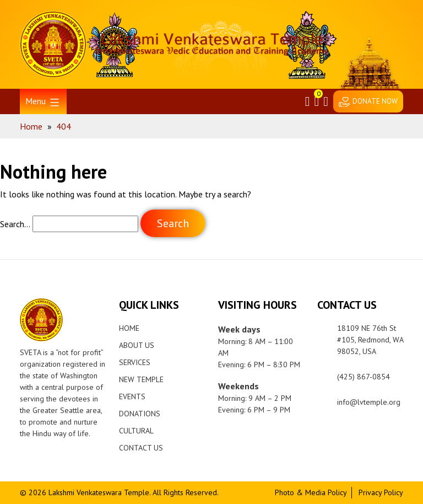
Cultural (136, 431)
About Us (137, 345)
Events (132, 396)
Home (129, 328)
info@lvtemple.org (369, 402)
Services (135, 362)
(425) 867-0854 (364, 377)
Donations (140, 414)
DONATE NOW (375, 101)
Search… (15, 224)
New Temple (141, 379)
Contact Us (141, 448)
